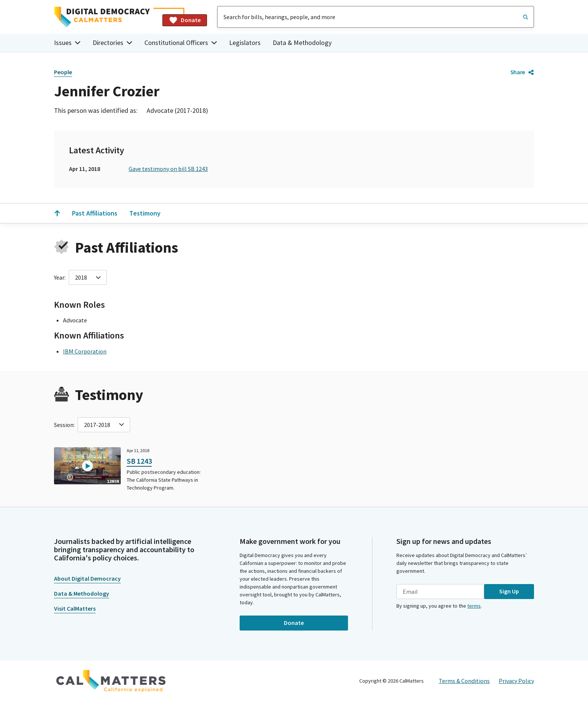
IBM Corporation (85, 351)
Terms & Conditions (464, 681)
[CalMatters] (111, 681)
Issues (67, 43)
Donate (185, 20)
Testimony (145, 213)
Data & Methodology (302, 43)
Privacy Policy (516, 681)
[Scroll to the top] (57, 213)
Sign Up (509, 591)
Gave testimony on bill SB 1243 (168, 169)
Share (522, 72)
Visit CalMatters (75, 608)
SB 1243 (139, 461)
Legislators (245, 43)
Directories (112, 43)
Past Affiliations (95, 213)
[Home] (105, 17)
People (63, 72)
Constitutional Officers (181, 43)
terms (474, 606)
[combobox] (376, 17)
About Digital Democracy (87, 578)
